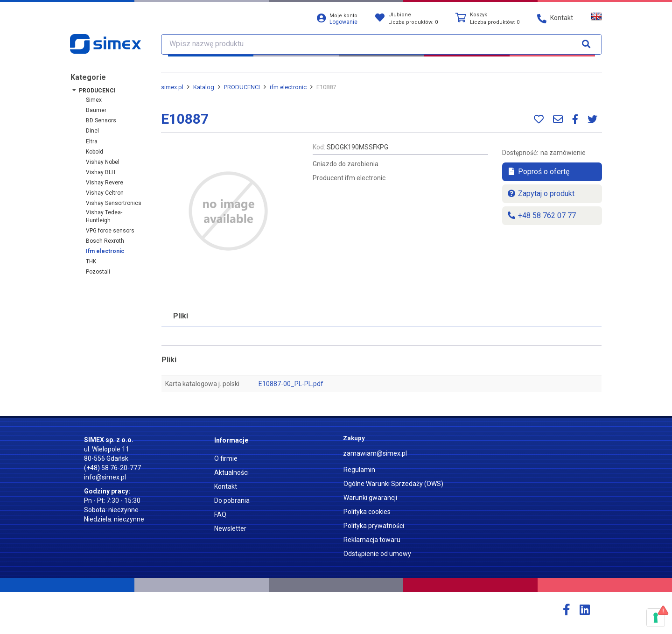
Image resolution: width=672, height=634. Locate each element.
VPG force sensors (110, 231)
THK (91, 261)
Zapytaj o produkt (541, 194)
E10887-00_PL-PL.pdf (291, 384)
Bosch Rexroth (105, 241)
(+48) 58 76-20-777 (112, 468)
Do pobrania (232, 500)
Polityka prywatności (374, 526)
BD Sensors (101, 120)
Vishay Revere (105, 183)
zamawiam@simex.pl (375, 453)
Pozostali (98, 272)
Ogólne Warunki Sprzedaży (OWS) (393, 484)
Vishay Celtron (105, 193)
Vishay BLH (101, 172)
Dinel (92, 131)
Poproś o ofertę (538, 172)
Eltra (92, 141)
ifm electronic (105, 251)
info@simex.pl (105, 477)
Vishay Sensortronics (114, 203)
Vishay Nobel (103, 162)
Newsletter (230, 528)
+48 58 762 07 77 (541, 215)
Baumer (96, 110)
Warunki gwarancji (370, 498)
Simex (94, 100)
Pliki (181, 316)
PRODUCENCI (97, 91)
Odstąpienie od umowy (377, 554)
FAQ (220, 514)
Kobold (94, 152)
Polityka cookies (367, 512)
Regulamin (359, 470)
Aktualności (231, 472)
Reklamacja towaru (372, 540)
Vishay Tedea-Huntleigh (104, 216)
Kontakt (226, 486)
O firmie (226, 458)
